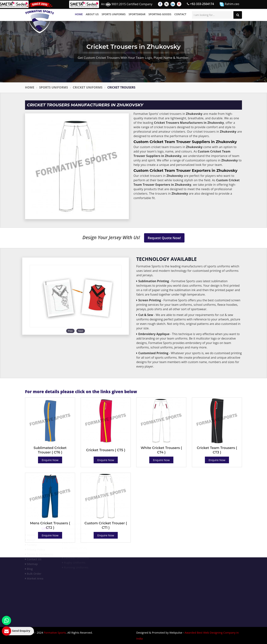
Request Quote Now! (164, 238)
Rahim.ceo (229, 4)
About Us (92, 14)
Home (79, 14)
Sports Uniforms (114, 14)
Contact (180, 14)
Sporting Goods (160, 14)
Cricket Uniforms (88, 87)
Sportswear (137, 14)
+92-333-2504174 (200, 4)
